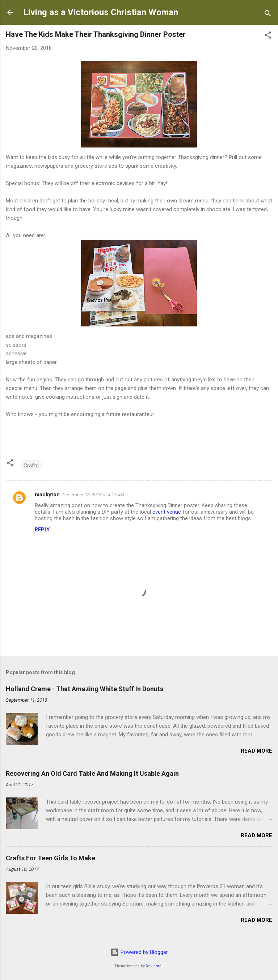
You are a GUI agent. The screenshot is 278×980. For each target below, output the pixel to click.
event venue (167, 512)
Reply (42, 530)
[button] (268, 36)
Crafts (31, 466)
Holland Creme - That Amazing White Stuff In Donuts (85, 689)
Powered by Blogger (139, 952)
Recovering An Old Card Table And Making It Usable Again (92, 773)
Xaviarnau (155, 966)
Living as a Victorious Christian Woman (101, 12)
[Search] (268, 15)
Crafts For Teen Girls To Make (50, 858)
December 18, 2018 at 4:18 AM (93, 495)
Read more (256, 751)
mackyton (47, 495)
